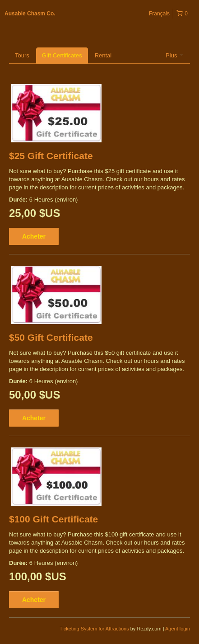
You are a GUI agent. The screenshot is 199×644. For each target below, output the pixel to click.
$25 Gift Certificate (51, 156)
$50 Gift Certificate (51, 337)
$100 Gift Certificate (53, 519)
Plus (174, 55)
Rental (103, 55)
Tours (22, 55)
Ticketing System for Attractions (95, 629)
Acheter (34, 236)
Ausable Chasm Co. (30, 14)
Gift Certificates (62, 55)
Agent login (178, 629)
